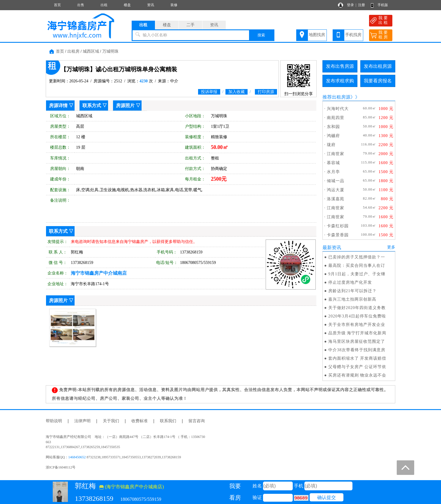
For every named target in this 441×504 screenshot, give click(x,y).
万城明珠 (110, 51)
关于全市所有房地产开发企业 (357, 325)
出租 (104, 5)
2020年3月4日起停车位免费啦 (357, 316)
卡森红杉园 (338, 226)
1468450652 (77, 457)
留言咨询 (197, 421)
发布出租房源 (378, 66)
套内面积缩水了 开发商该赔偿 (357, 358)
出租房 (73, 51)
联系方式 (92, 105)
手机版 (383, 5)
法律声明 (82, 421)
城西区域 (91, 51)
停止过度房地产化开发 (350, 282)
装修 (174, 5)
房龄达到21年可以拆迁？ (352, 291)
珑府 (331, 145)
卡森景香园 (338, 235)
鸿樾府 (333, 136)
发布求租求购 (340, 81)
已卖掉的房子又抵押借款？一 (357, 257)
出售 (81, 5)
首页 (57, 5)
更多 (391, 247)
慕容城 (333, 163)
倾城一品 (336, 181)
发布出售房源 (340, 66)
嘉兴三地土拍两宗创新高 (352, 299)
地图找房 (317, 35)
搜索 (261, 35)
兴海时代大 (338, 109)
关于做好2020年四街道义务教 (357, 308)
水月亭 (333, 172)
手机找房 (353, 35)
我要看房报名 (378, 81)
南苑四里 (336, 118)
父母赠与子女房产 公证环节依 (357, 367)
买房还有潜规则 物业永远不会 (357, 375)
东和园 (333, 127)
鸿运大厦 (336, 190)
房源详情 (58, 105)
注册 (361, 5)
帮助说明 (54, 421)
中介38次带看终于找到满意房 (357, 350)
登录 (350, 5)
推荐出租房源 (336, 97)
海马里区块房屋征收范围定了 (357, 341)
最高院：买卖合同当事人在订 (357, 266)
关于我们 (111, 421)
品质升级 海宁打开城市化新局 (357, 333)
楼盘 (127, 5)
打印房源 (266, 92)
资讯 (151, 5)
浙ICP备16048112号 (61, 467)
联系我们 (168, 421)
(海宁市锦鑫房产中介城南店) (132, 487)
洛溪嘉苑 (336, 199)
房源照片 (125, 105)
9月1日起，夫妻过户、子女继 (357, 274)
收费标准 (140, 421)
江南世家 (336, 154)
